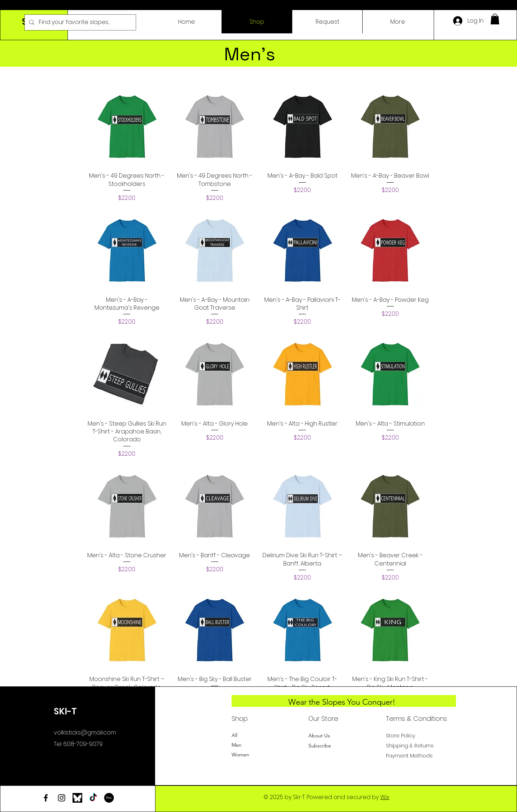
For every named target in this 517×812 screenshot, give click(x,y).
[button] (495, 19)
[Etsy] (109, 798)
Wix (385, 797)
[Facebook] (46, 798)
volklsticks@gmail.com (85, 733)
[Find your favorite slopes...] (80, 22)
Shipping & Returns (410, 746)
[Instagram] (62, 798)
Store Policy (400, 736)
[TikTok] (93, 798)
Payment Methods (410, 756)
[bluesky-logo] (77, 798)
